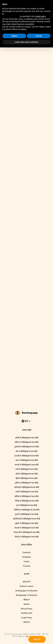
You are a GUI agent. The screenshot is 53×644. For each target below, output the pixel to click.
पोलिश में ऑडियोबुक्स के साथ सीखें (27, 501)
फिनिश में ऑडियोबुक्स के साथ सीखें (27, 537)
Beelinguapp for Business (27, 595)
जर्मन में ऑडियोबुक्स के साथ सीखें (26, 460)
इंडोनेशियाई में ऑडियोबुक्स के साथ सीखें (27, 519)
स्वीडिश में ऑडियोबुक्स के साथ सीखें (26, 496)
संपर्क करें (26, 622)
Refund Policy (27, 609)
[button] (26, 421)
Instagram (27, 557)
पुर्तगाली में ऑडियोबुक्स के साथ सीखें (27, 447)
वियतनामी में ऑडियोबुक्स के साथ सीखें (26, 532)
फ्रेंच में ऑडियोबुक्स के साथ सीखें (26, 451)
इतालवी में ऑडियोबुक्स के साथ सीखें (26, 456)
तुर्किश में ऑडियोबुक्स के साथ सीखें (27, 483)
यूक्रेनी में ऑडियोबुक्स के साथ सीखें (27, 523)
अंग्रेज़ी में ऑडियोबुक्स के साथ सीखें (27, 438)
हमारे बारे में (27, 582)
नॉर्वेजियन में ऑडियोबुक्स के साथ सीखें (26, 510)
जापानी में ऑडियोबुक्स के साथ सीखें (26, 465)
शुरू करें (37, 639)
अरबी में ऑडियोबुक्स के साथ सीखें (27, 492)
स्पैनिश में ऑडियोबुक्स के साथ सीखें (27, 442)
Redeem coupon (26, 586)
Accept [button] (39, 36)
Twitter (26, 562)
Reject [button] (14, 36)
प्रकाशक (26, 604)
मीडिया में (26, 600)
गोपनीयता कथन (27, 613)
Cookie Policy (27, 618)
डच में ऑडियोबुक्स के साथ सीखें (26, 505)
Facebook (27, 552)
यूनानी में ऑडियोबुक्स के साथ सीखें (26, 514)
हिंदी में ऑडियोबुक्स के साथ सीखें (26, 478)
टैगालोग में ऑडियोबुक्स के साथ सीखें (26, 528)
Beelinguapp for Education (27, 591)
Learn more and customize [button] (26, 42)
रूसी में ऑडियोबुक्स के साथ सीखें (26, 469)
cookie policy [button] (40, 16)
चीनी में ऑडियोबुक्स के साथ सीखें (27, 474)
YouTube (27, 566)
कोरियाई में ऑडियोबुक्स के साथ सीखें (26, 487)
